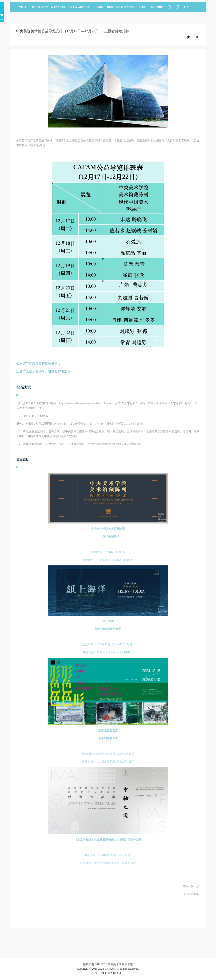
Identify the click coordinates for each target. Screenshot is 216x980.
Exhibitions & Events (48, 9)
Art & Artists (79, 9)
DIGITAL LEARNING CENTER (126, 7)
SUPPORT (158, 9)
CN (187, 7)
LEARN (98, 9)
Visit (23, 7)
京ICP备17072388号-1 (108, 973)
